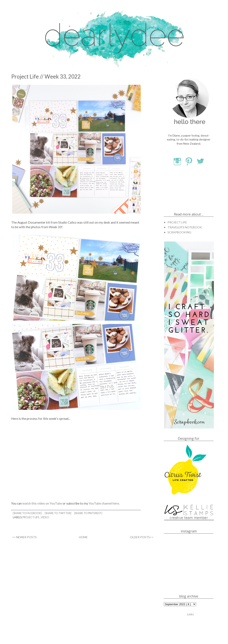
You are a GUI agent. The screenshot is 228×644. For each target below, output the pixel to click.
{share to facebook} (27, 513)
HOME (83, 537)
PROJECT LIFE (31, 517)
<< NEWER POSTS (24, 537)
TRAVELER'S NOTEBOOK (185, 227)
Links (190, 614)
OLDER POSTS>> (142, 537)
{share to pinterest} (88, 513)
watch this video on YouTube (42, 503)
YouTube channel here (104, 503)
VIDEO (45, 517)
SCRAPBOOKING (179, 232)
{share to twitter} (58, 513)
